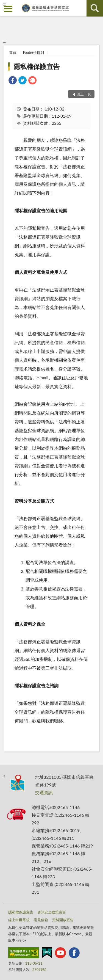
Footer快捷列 (34, 53)
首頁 (13, 53)
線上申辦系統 (19, 920)
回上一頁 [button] (84, 94)
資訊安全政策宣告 (52, 912)
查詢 (95, 8)
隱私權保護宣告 (37, 66)
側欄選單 (8, 9)
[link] (13, 81)
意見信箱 (41, 920)
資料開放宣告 (63, 920)
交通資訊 (44, 792)
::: (4, 4)
